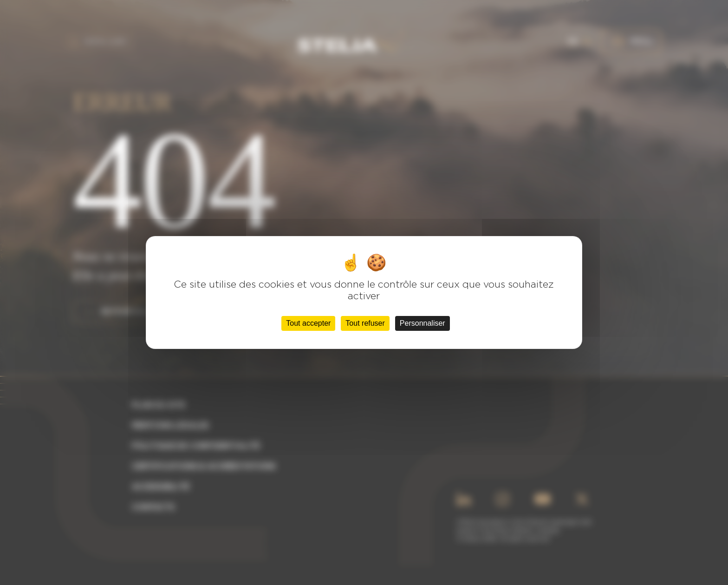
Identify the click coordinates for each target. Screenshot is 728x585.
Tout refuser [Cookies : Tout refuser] (365, 323)
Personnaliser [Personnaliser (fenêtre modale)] (422, 323)
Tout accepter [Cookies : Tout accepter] (308, 323)
